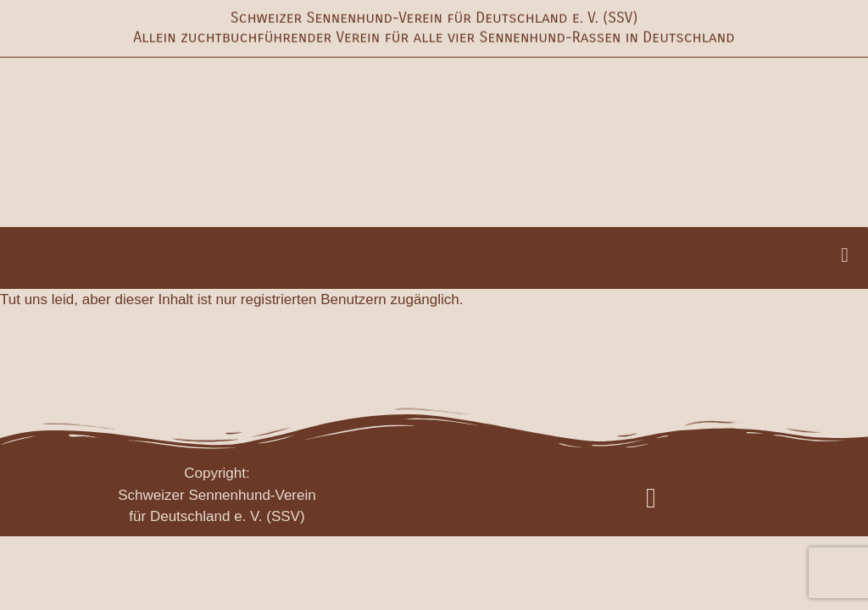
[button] (845, 255)
